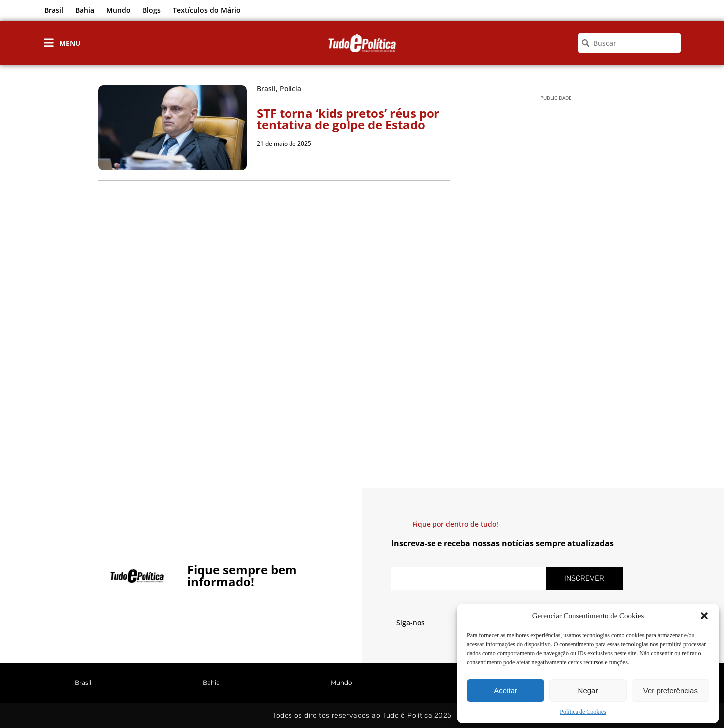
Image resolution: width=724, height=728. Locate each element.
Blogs (152, 10)
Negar (588, 690)
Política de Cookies (583, 712)
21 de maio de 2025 (284, 144)
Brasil (54, 10)
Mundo (118, 10)
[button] (704, 616)
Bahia (85, 10)
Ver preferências (670, 690)
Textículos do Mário (207, 10)
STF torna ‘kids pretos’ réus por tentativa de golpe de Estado (348, 119)
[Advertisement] (556, 264)
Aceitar (506, 690)
